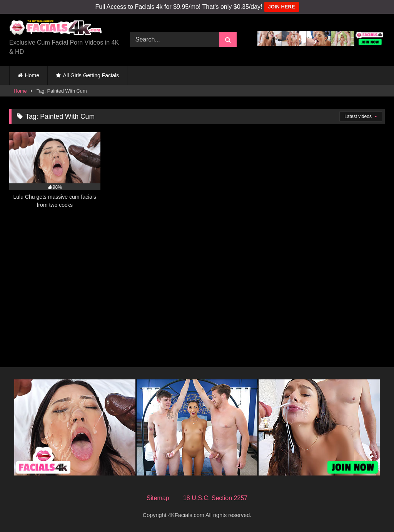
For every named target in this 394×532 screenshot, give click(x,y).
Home (32, 75)
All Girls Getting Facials (91, 75)
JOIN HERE (282, 7)
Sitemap (158, 498)
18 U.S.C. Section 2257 (215, 498)
